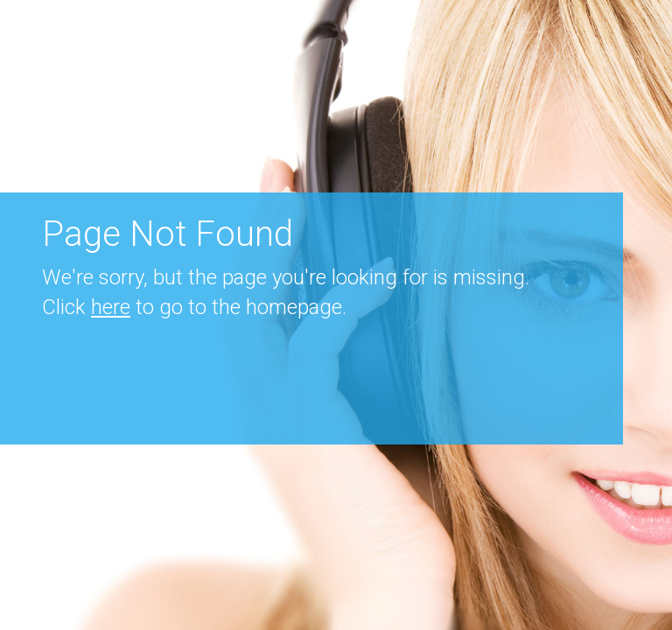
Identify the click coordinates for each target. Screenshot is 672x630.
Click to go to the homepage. (194, 307)
